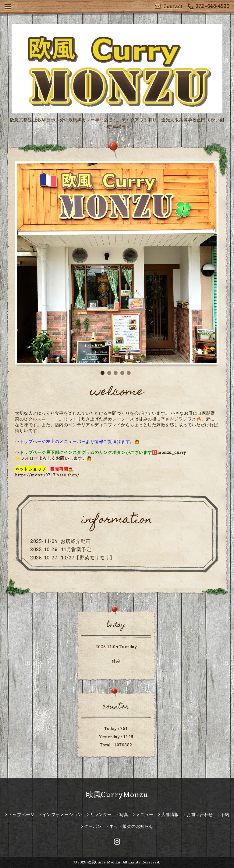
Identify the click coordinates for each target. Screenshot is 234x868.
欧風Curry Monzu (104, 862)
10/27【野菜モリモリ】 (88, 558)
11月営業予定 (76, 549)
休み (116, 661)
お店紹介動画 (76, 541)
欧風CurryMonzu (117, 795)
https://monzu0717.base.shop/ (47, 475)
